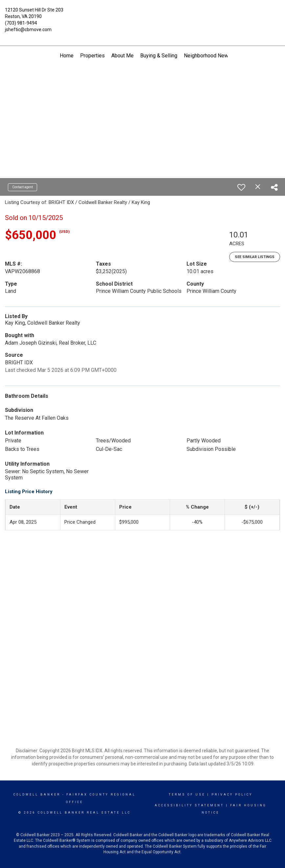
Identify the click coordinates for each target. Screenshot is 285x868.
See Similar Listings (255, 257)
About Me (122, 56)
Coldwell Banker (37, 795)
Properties (92, 56)
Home (67, 56)
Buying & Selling (159, 56)
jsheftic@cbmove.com (28, 30)
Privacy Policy (232, 795)
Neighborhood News (208, 56)
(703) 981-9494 (21, 23)
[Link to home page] (142, 15)
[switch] (241, 187)
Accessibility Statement (189, 805)
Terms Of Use (187, 795)
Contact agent (22, 187)
